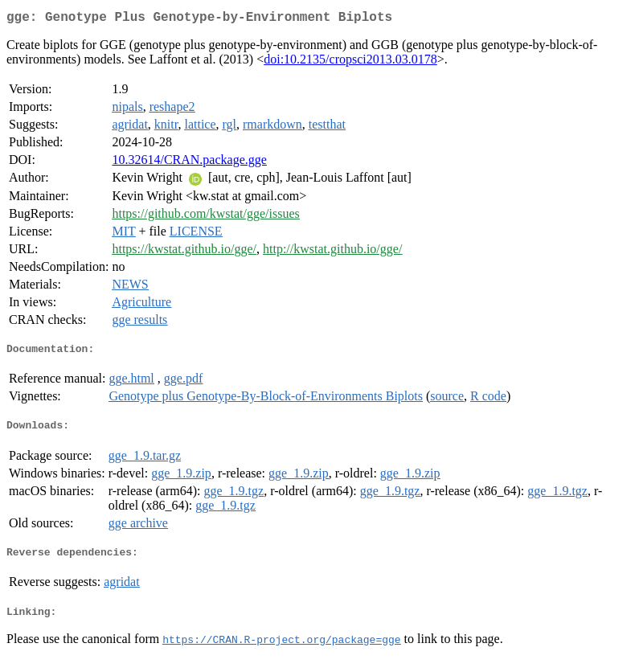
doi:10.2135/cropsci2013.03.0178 (350, 62)
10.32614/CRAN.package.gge (189, 163)
